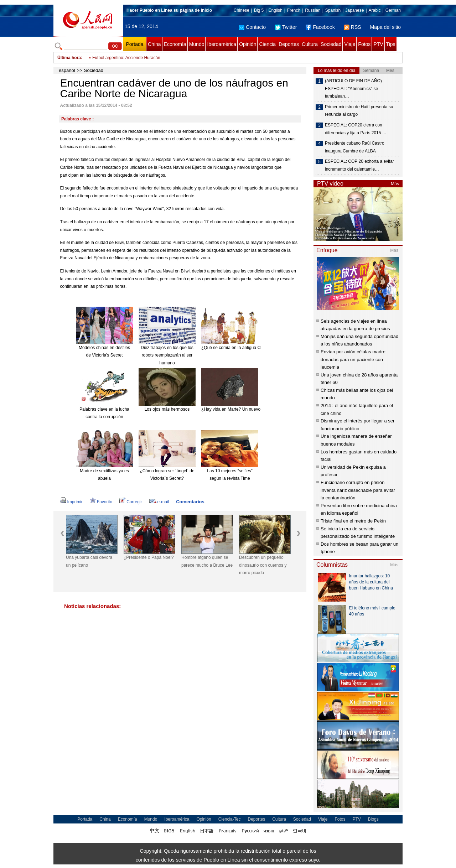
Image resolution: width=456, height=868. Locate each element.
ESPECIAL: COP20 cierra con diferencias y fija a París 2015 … (356, 129)
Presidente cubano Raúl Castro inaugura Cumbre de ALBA (355, 147)
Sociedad (331, 44)
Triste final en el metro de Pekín (353, 521)
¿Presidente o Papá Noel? (149, 557)
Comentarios (190, 502)
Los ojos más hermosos (167, 409)
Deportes (289, 44)
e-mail (159, 502)
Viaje (350, 44)
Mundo (197, 44)
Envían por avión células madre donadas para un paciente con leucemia (353, 359)
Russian (313, 10)
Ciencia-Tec (230, 819)
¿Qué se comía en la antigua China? (236, 348)
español (67, 70)
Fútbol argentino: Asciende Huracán (126, 58)
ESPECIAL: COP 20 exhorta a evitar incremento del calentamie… (359, 165)
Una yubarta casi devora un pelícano (89, 561)
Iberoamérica (222, 44)
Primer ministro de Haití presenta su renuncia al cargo (359, 111)
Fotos (364, 44)
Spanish (333, 10)
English (275, 10)
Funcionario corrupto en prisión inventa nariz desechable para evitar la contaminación (358, 490)
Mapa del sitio (385, 27)
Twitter (286, 27)
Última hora (69, 58)
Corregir (131, 502)
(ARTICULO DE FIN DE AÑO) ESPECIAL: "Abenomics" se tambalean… (353, 89)
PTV (378, 44)
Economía (175, 44)
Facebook (320, 27)
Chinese (242, 10)
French (294, 10)
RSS (353, 27)
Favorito (101, 502)
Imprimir (71, 502)
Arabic (375, 10)
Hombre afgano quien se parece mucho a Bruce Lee (207, 561)
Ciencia (267, 44)
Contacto (252, 27)
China (154, 44)
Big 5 (259, 10)
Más (395, 184)
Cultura (310, 44)
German (393, 10)
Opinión (248, 44)
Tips (391, 44)
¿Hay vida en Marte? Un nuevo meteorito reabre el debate (256, 409)
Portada (134, 44)
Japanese (354, 10)
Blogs (373, 819)
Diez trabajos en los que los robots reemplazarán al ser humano (167, 355)
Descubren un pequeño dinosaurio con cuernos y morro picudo (263, 565)
